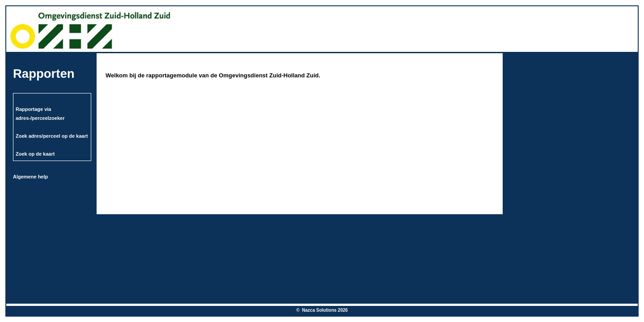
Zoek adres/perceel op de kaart (52, 136)
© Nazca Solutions (317, 310)
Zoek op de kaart (35, 154)
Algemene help (30, 177)
